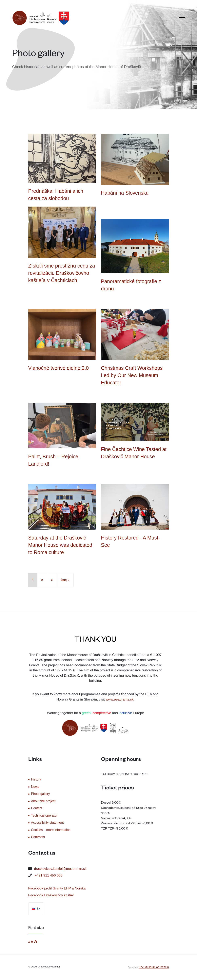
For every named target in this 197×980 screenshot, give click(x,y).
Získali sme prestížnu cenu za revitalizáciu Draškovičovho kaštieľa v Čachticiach (62, 273)
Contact (37, 808)
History (36, 779)
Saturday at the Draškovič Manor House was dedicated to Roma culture (60, 545)
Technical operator (44, 815)
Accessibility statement (47, 823)
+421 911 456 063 (49, 875)
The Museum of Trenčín (154, 967)
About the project (43, 801)
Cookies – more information (51, 830)
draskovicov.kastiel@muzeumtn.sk (60, 869)
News (35, 787)
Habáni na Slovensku (125, 193)
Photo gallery (41, 794)
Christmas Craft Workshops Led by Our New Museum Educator (132, 375)
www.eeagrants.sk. (120, 699)
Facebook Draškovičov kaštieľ (51, 895)
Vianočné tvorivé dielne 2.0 (59, 368)
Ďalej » (65, 580)
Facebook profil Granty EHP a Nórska (57, 888)
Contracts (38, 837)
